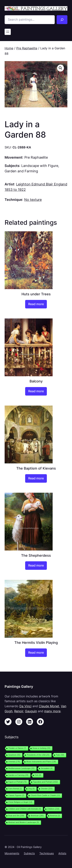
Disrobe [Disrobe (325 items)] (47, 789)
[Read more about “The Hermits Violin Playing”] (36, 653)
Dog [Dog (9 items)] (31, 789)
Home (9, 48)
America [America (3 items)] (55, 816)
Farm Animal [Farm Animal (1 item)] (15, 789)
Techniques (47, 853)
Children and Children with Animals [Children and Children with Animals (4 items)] (25, 809)
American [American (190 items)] (37, 816)
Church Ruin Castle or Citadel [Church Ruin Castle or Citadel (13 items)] (45, 795)
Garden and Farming (21, 171)
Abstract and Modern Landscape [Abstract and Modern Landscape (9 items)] (24, 822)
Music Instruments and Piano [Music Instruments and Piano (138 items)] (41, 762)
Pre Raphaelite (27, 48)
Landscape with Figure (40, 166)
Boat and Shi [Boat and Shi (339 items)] (16, 816)
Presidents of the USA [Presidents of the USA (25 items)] (38, 755)
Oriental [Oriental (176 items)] (14, 762)
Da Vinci (25, 706)
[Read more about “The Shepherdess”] (36, 566)
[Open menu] (8, 32)
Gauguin (31, 711)
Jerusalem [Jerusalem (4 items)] (47, 768)
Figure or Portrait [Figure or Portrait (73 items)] (17, 782)
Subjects (29, 853)
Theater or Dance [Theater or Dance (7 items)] (17, 748)
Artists (62, 853)
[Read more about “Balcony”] (36, 391)
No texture (33, 200)
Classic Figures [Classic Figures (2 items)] (16, 795)
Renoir (19, 711)
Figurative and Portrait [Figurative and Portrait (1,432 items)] (46, 782)
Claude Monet (49, 706)
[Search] (62, 20)
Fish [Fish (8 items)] (38, 775)
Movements (12, 853)
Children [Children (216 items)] (53, 809)
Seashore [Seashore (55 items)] (14, 755)
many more (52, 711)
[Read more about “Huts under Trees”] (36, 304)
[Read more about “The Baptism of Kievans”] (36, 478)
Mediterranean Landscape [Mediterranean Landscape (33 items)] (21, 768)
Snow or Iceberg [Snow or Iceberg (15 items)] (41, 748)
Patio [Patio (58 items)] (60, 755)
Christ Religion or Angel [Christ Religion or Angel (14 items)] (20, 802)
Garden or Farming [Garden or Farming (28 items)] (18, 775)
